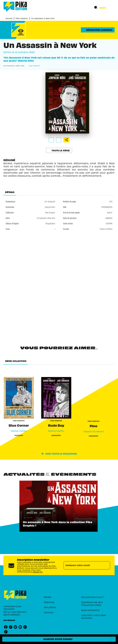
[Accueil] (15, 7)
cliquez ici (37, 572)
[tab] (10, 192)
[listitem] (6, 627)
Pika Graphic (22, 18)
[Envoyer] (107, 565)
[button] (98, 30)
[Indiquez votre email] (83, 565)
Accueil (9, 18)
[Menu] (104, 8)
